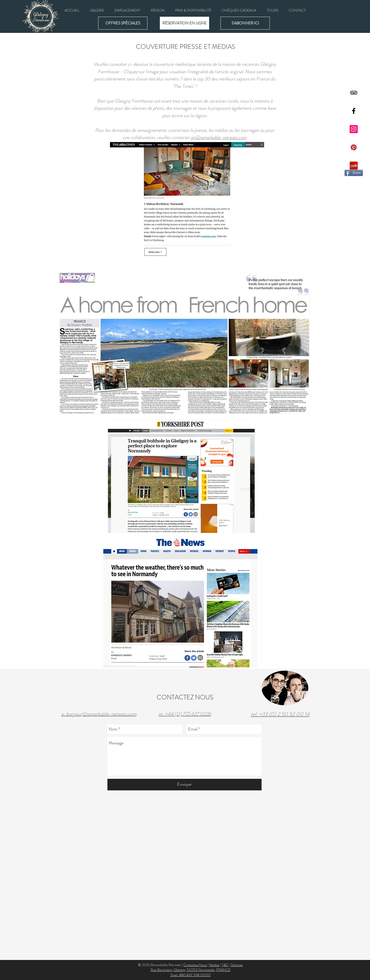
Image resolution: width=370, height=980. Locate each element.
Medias (214, 965)
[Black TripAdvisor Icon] (354, 93)
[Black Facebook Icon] (354, 111)
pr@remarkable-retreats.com (219, 137)
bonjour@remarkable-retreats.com (101, 714)
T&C (225, 965)
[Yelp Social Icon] (354, 166)
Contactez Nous (195, 965)
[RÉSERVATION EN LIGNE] (184, 23)
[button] (97, 10)
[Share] (354, 173)
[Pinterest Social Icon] (354, 147)
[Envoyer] (184, 785)
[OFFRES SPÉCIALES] (123, 23)
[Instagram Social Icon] (354, 129)
